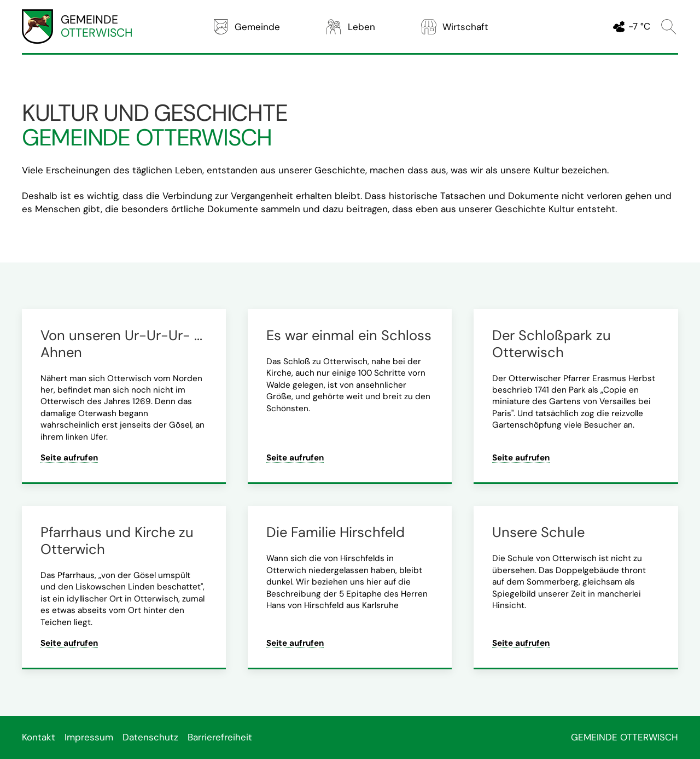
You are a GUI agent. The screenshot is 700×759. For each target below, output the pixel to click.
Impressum (89, 737)
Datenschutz (150, 737)
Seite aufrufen (69, 458)
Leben (350, 27)
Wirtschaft (454, 27)
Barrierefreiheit (220, 737)
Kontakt (39, 737)
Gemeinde (246, 27)
